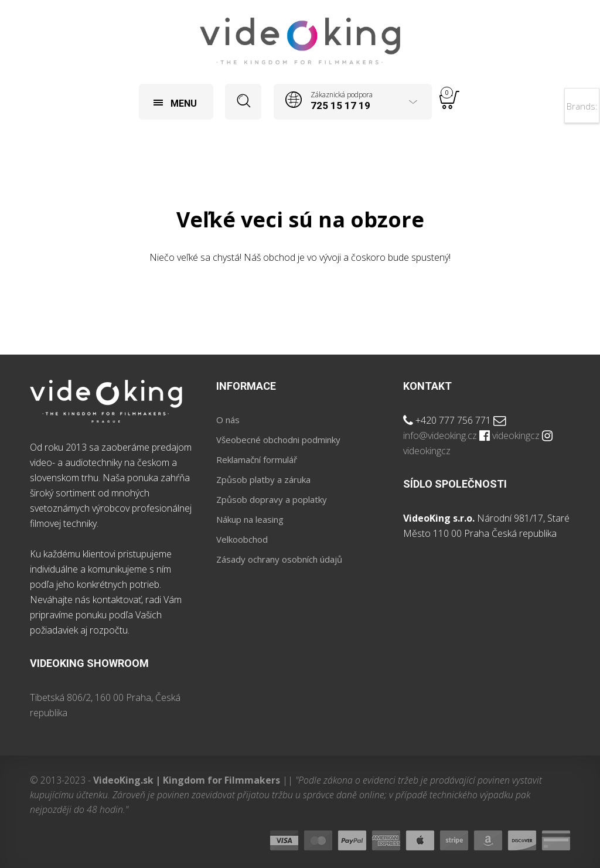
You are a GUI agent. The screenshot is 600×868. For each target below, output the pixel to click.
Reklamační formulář (257, 459)
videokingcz (516, 435)
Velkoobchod (242, 539)
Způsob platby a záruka (263, 479)
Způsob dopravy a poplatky (272, 499)
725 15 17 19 (340, 105)
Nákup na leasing (250, 519)
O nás (228, 420)
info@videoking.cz (440, 435)
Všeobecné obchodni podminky (278, 440)
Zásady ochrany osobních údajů (279, 559)
